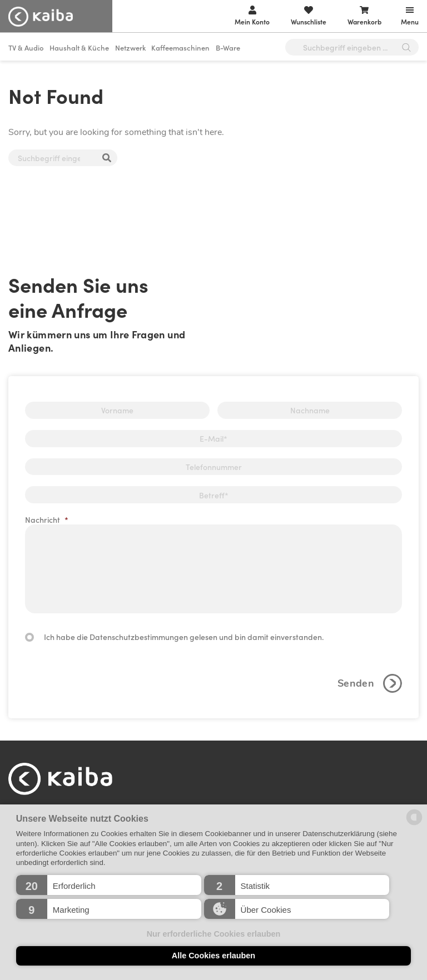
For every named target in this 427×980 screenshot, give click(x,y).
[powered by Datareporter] (414, 824)
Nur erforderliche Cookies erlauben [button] (214, 934)
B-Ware (228, 47)
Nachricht (47, 519)
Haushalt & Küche (79, 47)
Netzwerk (130, 47)
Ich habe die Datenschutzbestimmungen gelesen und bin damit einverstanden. (184, 637)
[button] (109, 885)
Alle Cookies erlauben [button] (213, 956)
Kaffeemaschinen (180, 47)
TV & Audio (26, 47)
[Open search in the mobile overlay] (352, 47)
